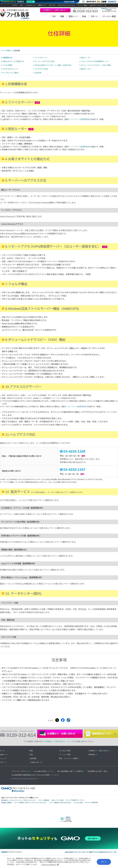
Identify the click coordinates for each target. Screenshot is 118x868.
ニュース (3, 763)
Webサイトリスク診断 (57, 804)
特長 (62, 16)
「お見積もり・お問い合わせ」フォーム (58, 745)
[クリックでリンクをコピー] (68, 724)
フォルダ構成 (7, 69)
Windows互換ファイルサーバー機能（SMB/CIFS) (53, 69)
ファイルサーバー (41, 62)
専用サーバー (42, 5)
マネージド (52, 5)
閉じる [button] (104, 862)
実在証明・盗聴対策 (6, 807)
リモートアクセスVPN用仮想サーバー (95, 65)
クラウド (15, 5)
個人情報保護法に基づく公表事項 (70, 775)
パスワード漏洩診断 (44, 804)
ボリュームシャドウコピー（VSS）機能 (96, 69)
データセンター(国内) (10, 77)
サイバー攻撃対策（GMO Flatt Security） (60, 807)
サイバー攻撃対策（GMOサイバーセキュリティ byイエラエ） (31, 807)
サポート (94, 16)
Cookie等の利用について (43, 775)
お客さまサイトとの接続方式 (13, 65)
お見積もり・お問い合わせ (98, 755)
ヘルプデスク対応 (41, 73)
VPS (21, 5)
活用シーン (73, 16)
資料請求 (92, 759)
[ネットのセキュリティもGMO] (18, 2)
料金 (84, 16)
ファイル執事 (6, 55)
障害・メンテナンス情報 (68, 763)
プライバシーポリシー (50, 865)
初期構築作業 (7, 62)
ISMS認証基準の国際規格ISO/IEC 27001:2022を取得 (30, 779)
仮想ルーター (86, 62)
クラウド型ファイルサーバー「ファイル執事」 (15, 14)
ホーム (2, 755)
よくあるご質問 (65, 755)
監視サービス (86, 73)
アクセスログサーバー (11, 73)
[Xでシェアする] (57, 724)
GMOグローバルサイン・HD (98, 5)
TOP (54, 16)
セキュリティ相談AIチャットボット (75, 804)
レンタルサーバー (30, 5)
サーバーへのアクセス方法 (45, 65)
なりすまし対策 (78, 807)
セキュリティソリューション (66, 5)
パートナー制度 (82, 5)
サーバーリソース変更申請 (78, 123)
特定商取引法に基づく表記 (97, 775)
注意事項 (38, 77)
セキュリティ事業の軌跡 (91, 806)
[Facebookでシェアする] (63, 724)
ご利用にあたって (36, 766)
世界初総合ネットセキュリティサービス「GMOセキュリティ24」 (19, 804)
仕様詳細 (33, 763)
